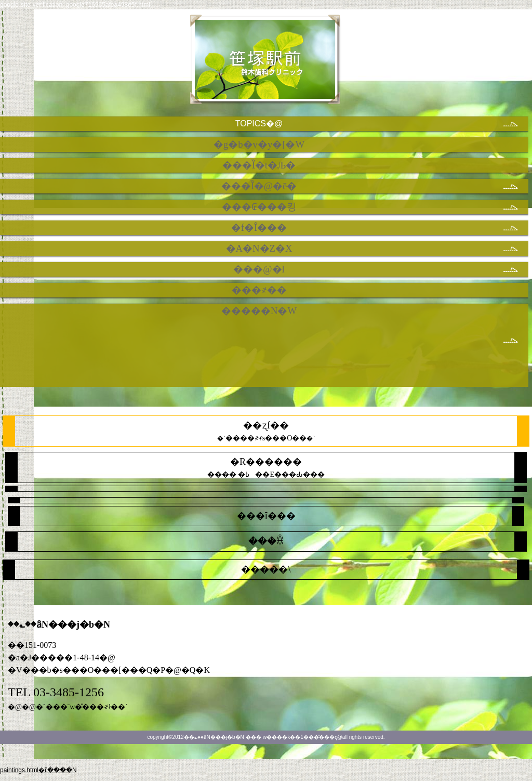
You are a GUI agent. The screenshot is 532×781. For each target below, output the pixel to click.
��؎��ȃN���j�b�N (266, 64)
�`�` (266, 431)
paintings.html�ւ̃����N (38, 770)
